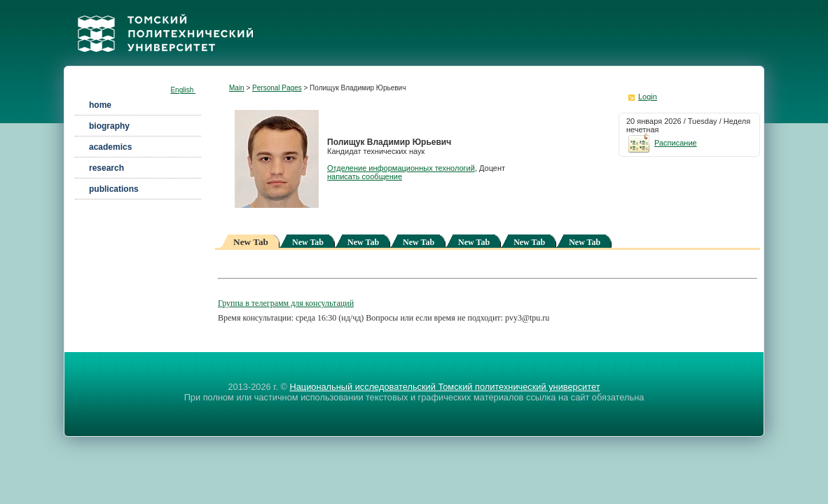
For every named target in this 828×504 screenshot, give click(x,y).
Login (648, 97)
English (183, 90)
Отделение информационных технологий (401, 168)
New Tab (308, 242)
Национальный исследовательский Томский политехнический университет (444, 387)
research (106, 168)
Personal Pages (277, 88)
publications (114, 189)
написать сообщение (365, 176)
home (100, 105)
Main (237, 88)
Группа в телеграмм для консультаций (286, 303)
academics (110, 147)
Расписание (662, 143)
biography (109, 126)
